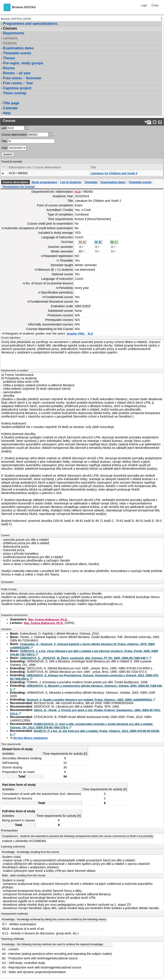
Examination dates (18, 48)
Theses (9, 58)
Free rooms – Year (18, 83)
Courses (10, 28)
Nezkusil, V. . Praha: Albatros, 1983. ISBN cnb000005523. (90, 700)
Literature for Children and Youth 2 (114, 173)
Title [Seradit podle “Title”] (93, 167)
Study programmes (44, 182)
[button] (7, 7)
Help (7, 113)
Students (10, 43)
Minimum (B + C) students (55, 270)
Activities (9, 582)
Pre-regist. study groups (23, 63)
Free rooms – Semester (22, 78)
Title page (11, 103)
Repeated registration (59, 256)
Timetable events (17, 53)
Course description (15, 182)
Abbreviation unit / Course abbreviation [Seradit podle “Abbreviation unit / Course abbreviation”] (35, 167)
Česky (155, 5)
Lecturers (10, 38)
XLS (90, 334)
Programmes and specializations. (31, 24)
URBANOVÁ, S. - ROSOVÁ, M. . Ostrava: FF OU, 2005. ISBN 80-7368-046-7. (84, 658)
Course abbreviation (14, 135)
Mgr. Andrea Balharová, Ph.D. (48, 619)
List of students (71, 182)
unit (4, 128)
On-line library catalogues (30, 738)
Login (144, 5)
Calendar (10, 108)
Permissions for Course (19, 187)
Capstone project (17, 88)
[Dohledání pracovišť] (27, 128)
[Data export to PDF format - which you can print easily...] (148, 122)
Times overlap (15, 93)
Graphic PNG (76, 334)
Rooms (9, 68)
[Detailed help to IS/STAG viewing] (160, 122)
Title (4, 141)
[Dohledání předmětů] (51, 134)
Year (4, 148)
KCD (78, 192)
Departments (14, 33)
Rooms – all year (17, 73)
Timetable (91, 182)
